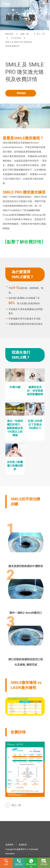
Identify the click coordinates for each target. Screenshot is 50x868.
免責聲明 (9, 845)
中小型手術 (16, 38)
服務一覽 (25, 34)
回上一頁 (41, 34)
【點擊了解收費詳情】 (24, 242)
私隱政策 (23, 845)
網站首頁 (9, 34)
